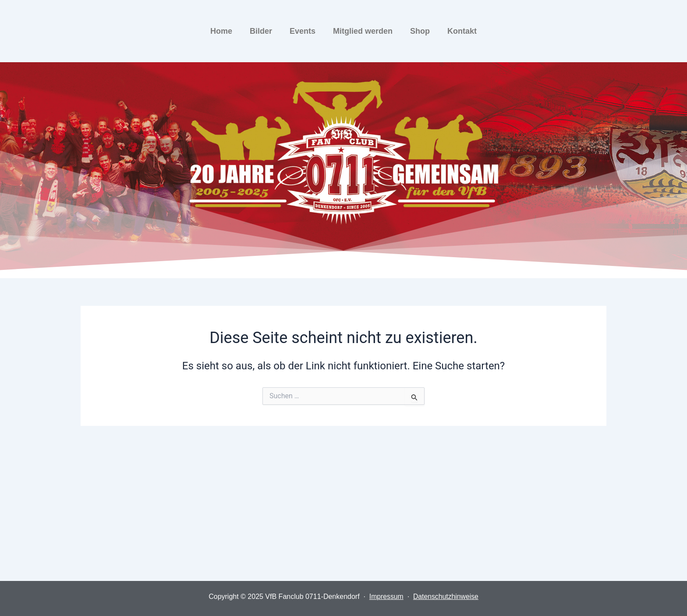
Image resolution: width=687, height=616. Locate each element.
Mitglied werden (363, 31)
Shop (420, 31)
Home (221, 31)
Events (303, 31)
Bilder (261, 31)
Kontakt (462, 31)
